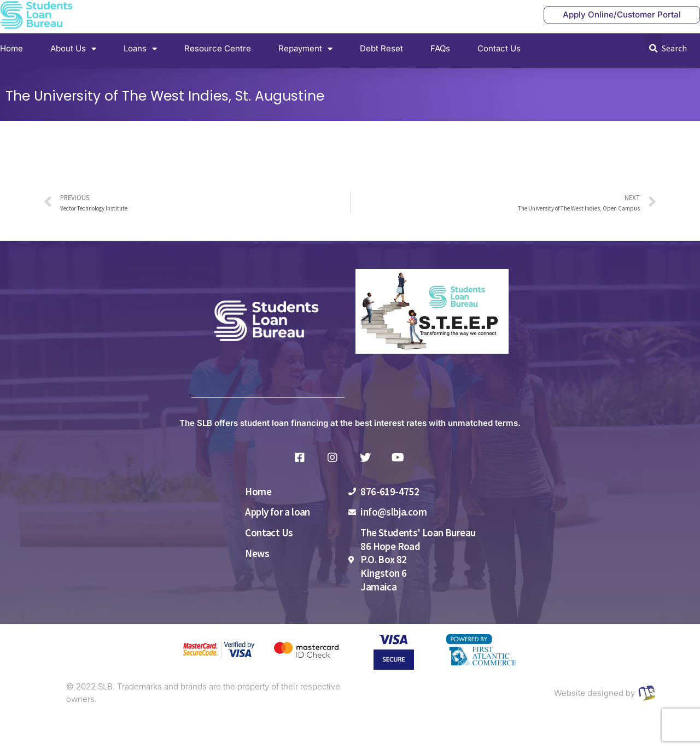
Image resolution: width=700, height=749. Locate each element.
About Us (73, 49)
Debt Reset (381, 48)
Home (11, 48)
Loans (140, 49)
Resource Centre (218, 48)
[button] (653, 42)
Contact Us (499, 48)
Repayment (305, 49)
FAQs (440, 48)
